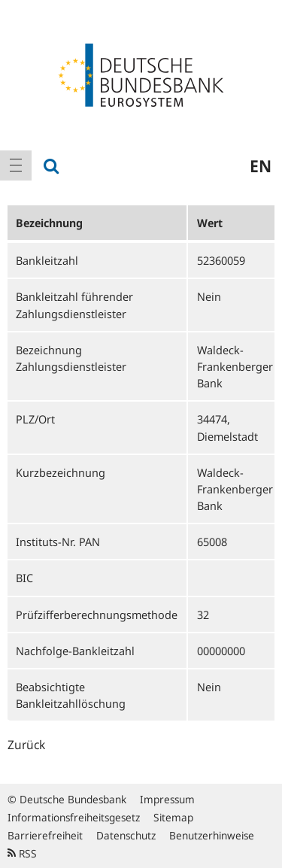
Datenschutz (126, 835)
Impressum (167, 799)
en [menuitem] (261, 165)
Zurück (26, 745)
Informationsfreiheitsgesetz (74, 817)
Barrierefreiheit (45, 835)
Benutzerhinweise (212, 835)
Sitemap (173, 817)
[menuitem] (16, 165)
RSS (22, 853)
